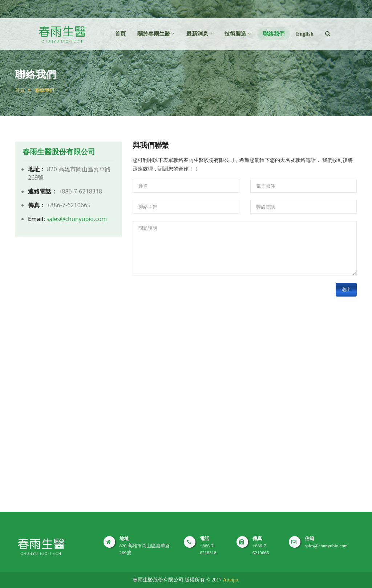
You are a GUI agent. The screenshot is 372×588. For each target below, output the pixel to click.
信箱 (310, 538)
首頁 (120, 34)
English (305, 34)
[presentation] (188, 297)
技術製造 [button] (238, 34)
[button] (328, 34)
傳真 (257, 538)
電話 (205, 538)
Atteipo (231, 580)
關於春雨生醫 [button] (156, 34)
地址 (124, 538)
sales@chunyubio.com (77, 219)
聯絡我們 (274, 34)
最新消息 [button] (200, 34)
